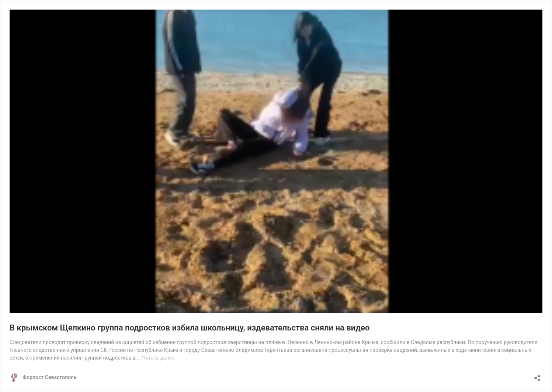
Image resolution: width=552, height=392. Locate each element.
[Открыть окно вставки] (537, 376)
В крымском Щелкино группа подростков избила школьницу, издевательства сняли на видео (190, 328)
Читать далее (158, 358)
